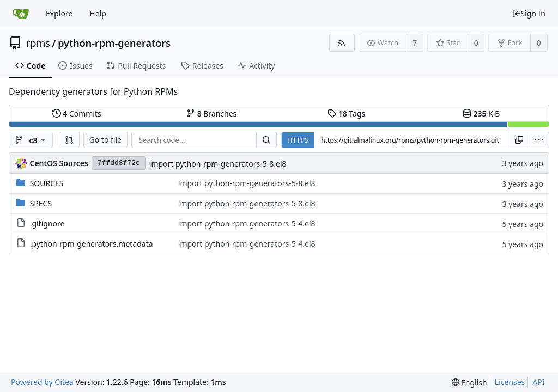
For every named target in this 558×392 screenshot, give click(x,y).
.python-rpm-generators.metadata (92, 244)
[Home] (21, 14)
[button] (69, 140)
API (538, 382)
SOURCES (47, 183)
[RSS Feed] (342, 43)
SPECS (41, 203)
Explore (59, 13)
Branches (211, 114)
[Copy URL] (519, 140)
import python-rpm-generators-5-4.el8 (247, 223)
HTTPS (298, 140)
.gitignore (47, 223)
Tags (346, 114)
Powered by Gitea (42, 382)
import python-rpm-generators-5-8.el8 (218, 164)
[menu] (539, 140)
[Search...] (266, 140)
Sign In (529, 13)
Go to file (105, 140)
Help (98, 13)
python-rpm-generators (114, 43)
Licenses (510, 382)
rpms (38, 43)
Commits (77, 114)
